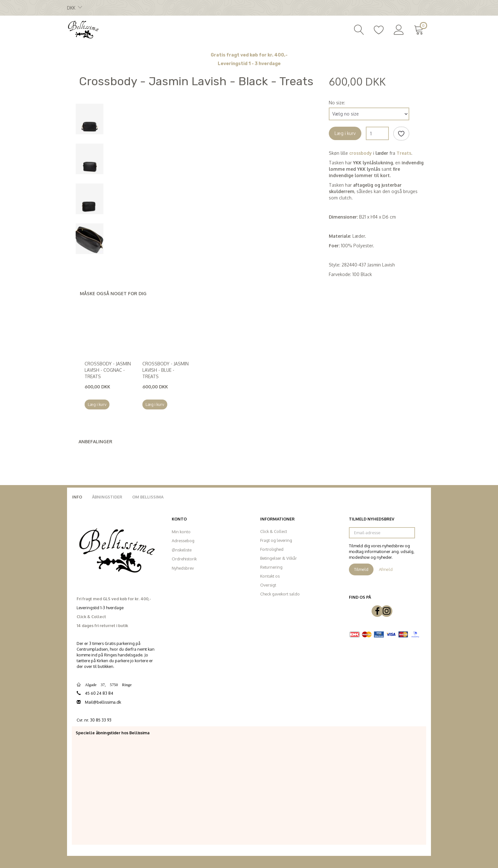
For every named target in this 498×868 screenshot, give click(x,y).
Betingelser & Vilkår (279, 558)
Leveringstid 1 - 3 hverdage (249, 64)
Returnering (271, 567)
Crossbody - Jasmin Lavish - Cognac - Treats (108, 370)
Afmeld (386, 569)
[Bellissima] (83, 29)
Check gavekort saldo (280, 594)
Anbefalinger (95, 441)
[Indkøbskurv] (420, 29)
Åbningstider (107, 497)
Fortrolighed (272, 549)
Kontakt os (270, 576)
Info (77, 497)
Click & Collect (274, 531)
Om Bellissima (148, 497)
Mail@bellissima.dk (103, 702)
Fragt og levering (276, 540)
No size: (337, 103)
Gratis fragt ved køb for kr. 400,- (249, 55)
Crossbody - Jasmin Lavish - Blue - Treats (166, 370)
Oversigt (268, 585)
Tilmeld (361, 569)
